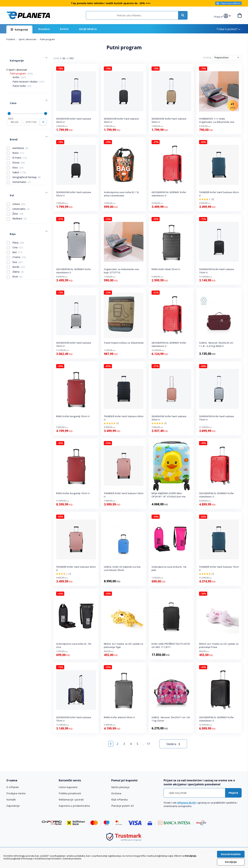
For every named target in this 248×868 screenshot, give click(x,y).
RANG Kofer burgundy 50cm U (73, 416)
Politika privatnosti (70, 793)
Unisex (16, 182)
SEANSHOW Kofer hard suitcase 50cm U (74, 120)
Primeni (43, 110)
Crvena (16, 230)
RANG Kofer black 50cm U (166, 269)
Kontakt (11, 800)
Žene (15, 191)
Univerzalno (18, 187)
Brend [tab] (10, 124)
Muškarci (17, 196)
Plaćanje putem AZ (122, 806)
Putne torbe (22, 81)
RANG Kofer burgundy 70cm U (73, 493)
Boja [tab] (9, 208)
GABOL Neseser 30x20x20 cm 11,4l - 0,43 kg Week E (216, 344)
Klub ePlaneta (119, 800)
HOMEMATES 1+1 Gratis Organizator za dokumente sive (217, 120)
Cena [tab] (9, 94)
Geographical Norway (24, 160)
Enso (15, 150)
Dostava (116, 793)
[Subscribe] (233, 793)
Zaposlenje (13, 806)
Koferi (19, 72)
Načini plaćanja (120, 787)
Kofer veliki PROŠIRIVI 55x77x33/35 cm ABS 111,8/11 (171, 645)
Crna (15, 220)
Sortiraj (207, 57)
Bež (14, 225)
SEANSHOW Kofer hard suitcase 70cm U (217, 271)
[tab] (30, 780)
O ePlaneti (13, 787)
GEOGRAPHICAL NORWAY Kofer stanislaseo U (169, 194)
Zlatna (15, 244)
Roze (14, 249)
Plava (15, 215)
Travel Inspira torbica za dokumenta (124, 343)
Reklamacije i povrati (71, 800)
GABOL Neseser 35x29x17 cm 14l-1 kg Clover (171, 719)
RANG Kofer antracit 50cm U (119, 717)
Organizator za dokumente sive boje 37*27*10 (121, 271)
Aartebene (17, 131)
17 (148, 744)
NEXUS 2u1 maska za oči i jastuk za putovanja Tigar (123, 645)
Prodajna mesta (16, 793)
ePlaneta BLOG (186, 803)
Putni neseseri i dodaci (29, 76)
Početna (11, 39)
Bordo (16, 239)
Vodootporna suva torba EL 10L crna (74, 645)
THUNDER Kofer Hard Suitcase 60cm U (219, 194)
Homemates (19, 165)
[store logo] (28, 15)
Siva (15, 235)
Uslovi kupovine (68, 787)
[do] (31, 110)
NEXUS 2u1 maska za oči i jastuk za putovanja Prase (219, 645)
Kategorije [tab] (13, 57)
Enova (16, 145)
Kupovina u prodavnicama (74, 806)
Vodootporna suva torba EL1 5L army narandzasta (122, 194)
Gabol (16, 155)
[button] (220, 16)
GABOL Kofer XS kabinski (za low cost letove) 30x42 (122, 568)
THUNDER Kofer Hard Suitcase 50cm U (124, 495)
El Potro (17, 141)
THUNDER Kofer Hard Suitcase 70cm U (219, 568)
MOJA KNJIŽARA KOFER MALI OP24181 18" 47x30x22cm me (169, 495)
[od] (14, 110)
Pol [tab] (8, 175)
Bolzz (15, 136)
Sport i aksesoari (28, 39)
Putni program (21, 68)
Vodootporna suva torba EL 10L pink (169, 568)
